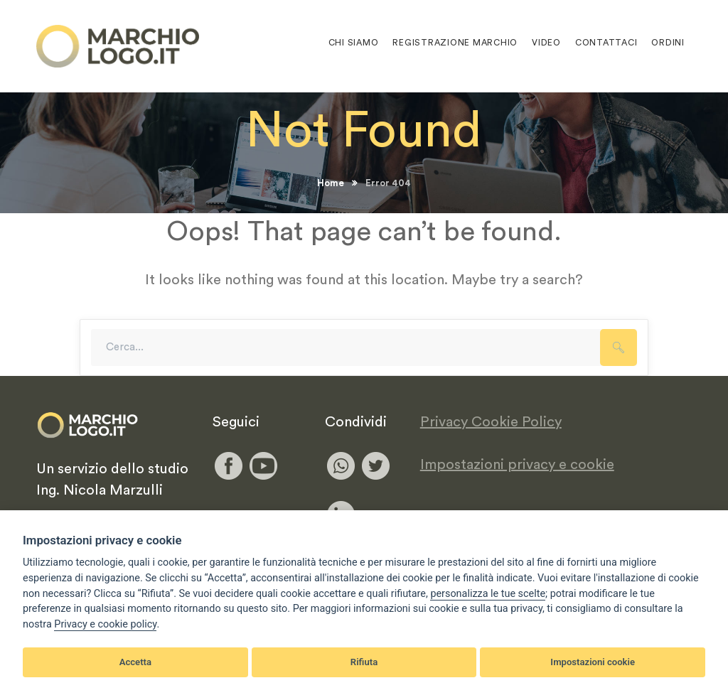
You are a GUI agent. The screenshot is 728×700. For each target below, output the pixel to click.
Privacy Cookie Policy (491, 422)
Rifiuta (364, 662)
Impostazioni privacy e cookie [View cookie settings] (517, 465)
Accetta (135, 662)
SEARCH (619, 348)
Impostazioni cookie (593, 662)
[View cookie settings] (488, 594)
